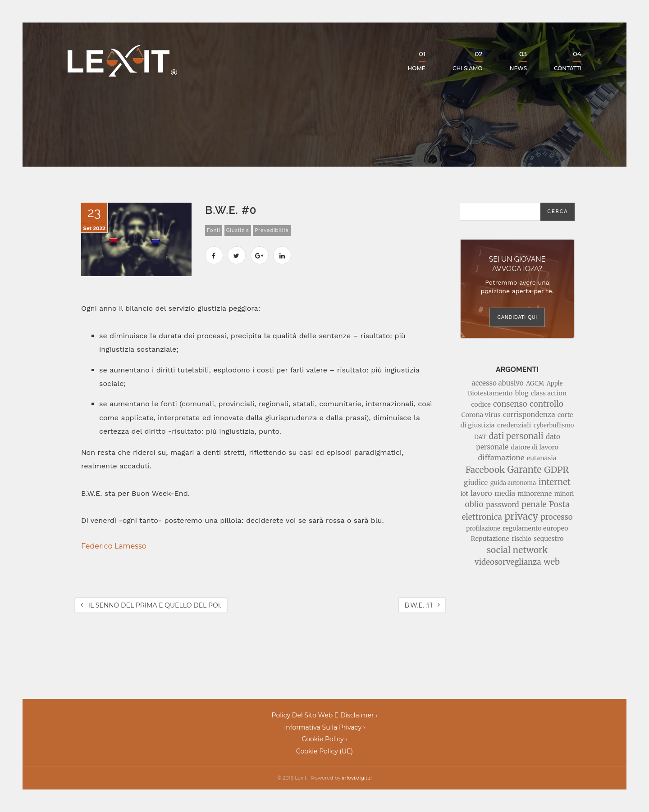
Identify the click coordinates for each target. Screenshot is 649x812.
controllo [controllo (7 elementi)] (546, 404)
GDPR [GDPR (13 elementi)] (556, 470)
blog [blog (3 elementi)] (522, 393)
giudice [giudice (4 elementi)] (476, 483)
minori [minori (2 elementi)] (564, 494)
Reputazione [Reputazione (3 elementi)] (490, 539)
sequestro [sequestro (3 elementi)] (548, 539)
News (518, 61)
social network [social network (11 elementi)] (517, 550)
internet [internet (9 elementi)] (555, 482)
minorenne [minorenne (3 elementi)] (535, 494)
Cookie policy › (325, 739)
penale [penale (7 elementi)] (534, 504)
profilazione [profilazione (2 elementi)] (483, 528)
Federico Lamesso (114, 546)
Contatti (568, 61)
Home (417, 61)
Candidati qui (517, 317)
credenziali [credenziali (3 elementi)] (514, 425)
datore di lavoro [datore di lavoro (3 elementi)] (534, 447)
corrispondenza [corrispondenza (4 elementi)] (529, 415)
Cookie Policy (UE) (324, 751)
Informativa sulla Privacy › (324, 727)
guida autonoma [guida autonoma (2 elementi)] (513, 483)
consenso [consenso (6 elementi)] (510, 404)
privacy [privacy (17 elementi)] (521, 516)
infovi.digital (356, 778)
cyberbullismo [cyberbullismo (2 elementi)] (554, 425)
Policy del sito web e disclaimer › (325, 715)
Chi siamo (468, 61)
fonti (214, 230)
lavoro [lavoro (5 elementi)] (481, 493)
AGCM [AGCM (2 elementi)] (535, 383)
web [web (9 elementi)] (552, 562)
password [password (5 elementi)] (503, 504)
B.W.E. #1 (422, 605)
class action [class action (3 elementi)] (549, 393)
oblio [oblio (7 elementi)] (474, 504)
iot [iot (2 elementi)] (464, 494)
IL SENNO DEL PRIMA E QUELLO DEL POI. (151, 605)
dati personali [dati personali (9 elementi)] (516, 436)
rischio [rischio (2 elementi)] (521, 539)
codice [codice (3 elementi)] (481, 404)
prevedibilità (272, 230)
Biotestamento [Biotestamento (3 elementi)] (490, 393)
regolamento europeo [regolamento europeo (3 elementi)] (535, 528)
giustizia (238, 230)
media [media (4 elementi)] (505, 493)
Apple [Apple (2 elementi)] (555, 383)
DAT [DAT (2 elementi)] (480, 437)
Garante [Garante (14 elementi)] (525, 470)
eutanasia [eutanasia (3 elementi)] (542, 458)
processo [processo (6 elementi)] (557, 517)
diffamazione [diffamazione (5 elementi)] (501, 458)
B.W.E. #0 (231, 210)
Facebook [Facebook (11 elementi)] (485, 470)
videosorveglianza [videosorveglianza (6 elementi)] (508, 562)
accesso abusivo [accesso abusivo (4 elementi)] (498, 383)
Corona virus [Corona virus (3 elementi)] (481, 415)
